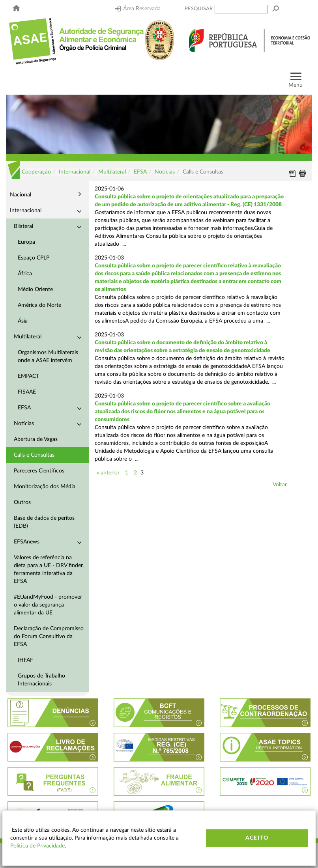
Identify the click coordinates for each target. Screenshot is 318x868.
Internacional (75, 172)
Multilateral (112, 172)
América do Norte (39, 305)
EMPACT (28, 376)
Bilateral (23, 226)
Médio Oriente (35, 289)
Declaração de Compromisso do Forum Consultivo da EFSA (49, 637)
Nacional (21, 195)
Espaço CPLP (34, 258)
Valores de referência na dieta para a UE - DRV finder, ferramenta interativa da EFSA (49, 569)
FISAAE (27, 392)
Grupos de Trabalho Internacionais (41, 680)
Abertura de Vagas (36, 439)
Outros (22, 502)
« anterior (108, 473)
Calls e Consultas (34, 455)
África (25, 274)
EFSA (140, 172)
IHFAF (25, 660)
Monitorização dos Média (45, 487)
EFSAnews (27, 542)
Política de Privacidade (37, 846)
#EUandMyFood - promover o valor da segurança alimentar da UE (48, 605)
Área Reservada (138, 9)
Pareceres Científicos (39, 471)
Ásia (23, 321)
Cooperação (36, 172)
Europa (26, 242)
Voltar (280, 485)
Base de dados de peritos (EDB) (44, 522)
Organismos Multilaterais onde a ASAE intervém (48, 357)
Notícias (165, 172)
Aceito (257, 838)
